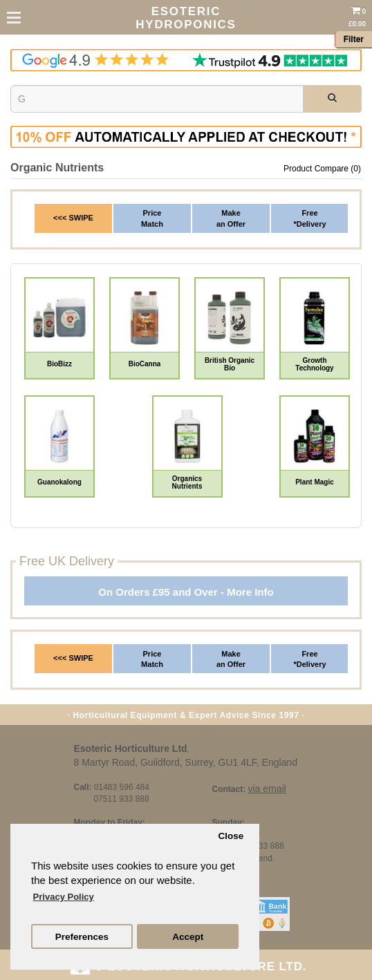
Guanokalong (59, 482)
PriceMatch (152, 218)
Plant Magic (315, 482)
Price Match (152, 659)
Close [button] (231, 836)
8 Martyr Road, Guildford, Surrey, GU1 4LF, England (186, 762)
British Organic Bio (230, 364)
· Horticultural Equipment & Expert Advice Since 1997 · (186, 715)
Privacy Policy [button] (64, 897)
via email (267, 789)
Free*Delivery (309, 218)
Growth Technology (314, 364)
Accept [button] (188, 937)
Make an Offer (231, 659)
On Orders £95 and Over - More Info (186, 592)
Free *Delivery (309, 659)
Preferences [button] (82, 937)
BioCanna (145, 364)
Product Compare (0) (322, 169)
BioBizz (59, 364)
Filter (354, 39)
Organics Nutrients (187, 482)
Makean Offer (231, 218)
